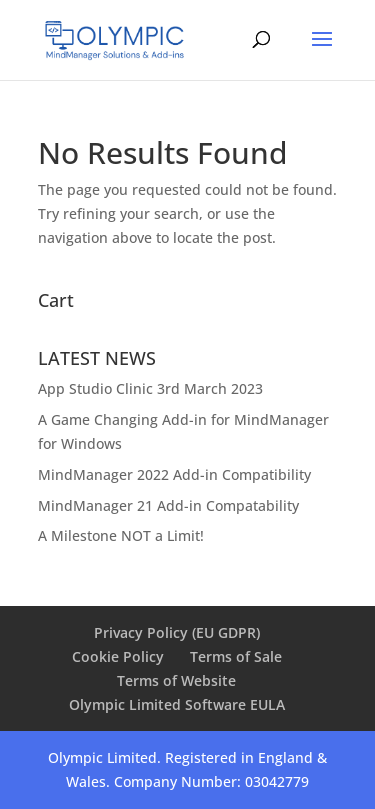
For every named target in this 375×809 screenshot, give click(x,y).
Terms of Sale (236, 656)
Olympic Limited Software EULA (177, 704)
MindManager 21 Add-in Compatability (168, 505)
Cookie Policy (118, 656)
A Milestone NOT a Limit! (121, 535)
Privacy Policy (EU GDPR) (177, 632)
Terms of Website (176, 680)
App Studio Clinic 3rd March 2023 (150, 388)
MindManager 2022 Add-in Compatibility (174, 474)
